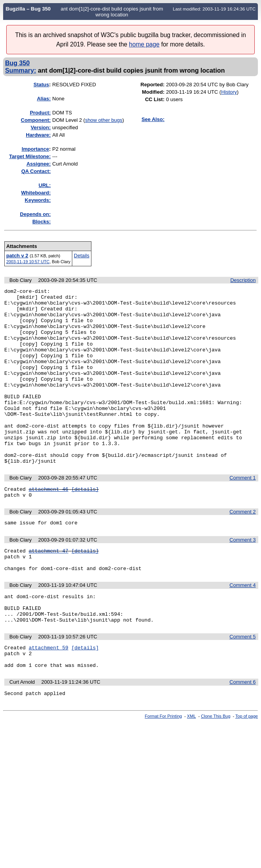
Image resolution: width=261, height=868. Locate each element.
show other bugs (104, 120)
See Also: (153, 119)
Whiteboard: (36, 193)
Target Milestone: (30, 156)
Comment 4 (242, 628)
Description (243, 280)
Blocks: (42, 222)
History (229, 92)
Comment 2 (242, 549)
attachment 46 (48, 525)
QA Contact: (36, 171)
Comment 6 (242, 736)
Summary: (21, 70)
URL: (45, 185)
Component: (36, 120)
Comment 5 (242, 686)
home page (144, 44)
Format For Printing (164, 771)
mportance (35, 149)
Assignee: (39, 164)
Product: (40, 113)
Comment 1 (242, 513)
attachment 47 (48, 590)
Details (82, 256)
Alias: (44, 99)
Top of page (247, 771)
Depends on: (35, 214)
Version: (41, 127)
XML (192, 771)
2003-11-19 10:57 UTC (28, 262)
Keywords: (38, 200)
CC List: (155, 99)
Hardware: (38, 135)
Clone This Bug (215, 771)
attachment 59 (48, 698)
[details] (85, 525)
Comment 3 (242, 578)
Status (41, 85)
